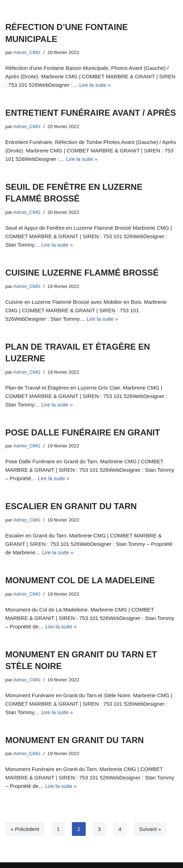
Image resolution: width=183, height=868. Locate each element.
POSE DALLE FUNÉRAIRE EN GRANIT (83, 432)
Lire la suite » (95, 85)
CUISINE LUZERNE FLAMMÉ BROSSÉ (82, 273)
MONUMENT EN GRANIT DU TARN (75, 740)
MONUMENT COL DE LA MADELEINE (80, 580)
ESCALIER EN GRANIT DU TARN (71, 506)
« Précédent (25, 829)
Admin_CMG (27, 52)
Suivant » (150, 829)
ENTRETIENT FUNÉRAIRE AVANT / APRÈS (91, 113)
